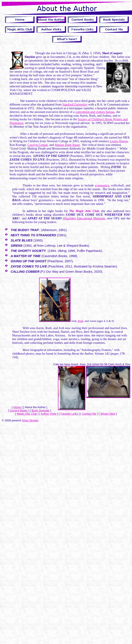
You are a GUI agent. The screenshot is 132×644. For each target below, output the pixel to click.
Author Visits (49, 414)
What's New (108, 414)
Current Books (19, 410)
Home (17, 407)
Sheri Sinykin (30, 420)
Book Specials (40, 410)
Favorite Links (69, 414)
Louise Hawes (119, 141)
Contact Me (89, 414)
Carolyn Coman (38, 145)
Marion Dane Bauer (67, 145)
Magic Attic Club (27, 414)
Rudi (80, 321)
